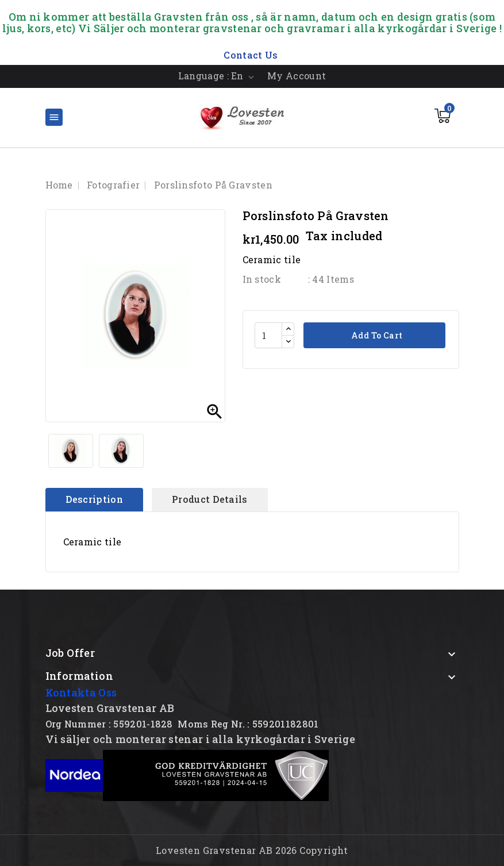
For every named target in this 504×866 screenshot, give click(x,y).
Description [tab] (94, 499)
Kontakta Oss (81, 692)
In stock (262, 279)
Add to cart (376, 335)
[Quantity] (268, 335)
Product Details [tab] (210, 499)
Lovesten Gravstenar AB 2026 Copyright (252, 850)
